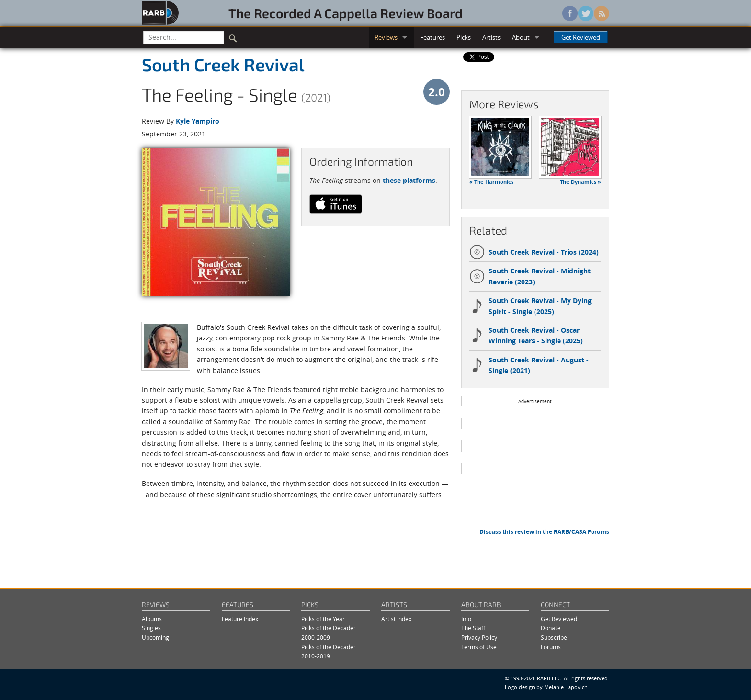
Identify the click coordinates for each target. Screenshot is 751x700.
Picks (464, 37)
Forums (551, 647)
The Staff (473, 628)
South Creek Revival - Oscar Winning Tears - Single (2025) (526, 335)
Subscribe (554, 638)
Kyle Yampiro (198, 121)
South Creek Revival (223, 64)
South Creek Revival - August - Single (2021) (529, 365)
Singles (151, 628)
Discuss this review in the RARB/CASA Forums (544, 532)
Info (466, 619)
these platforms (409, 180)
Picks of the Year (323, 619)
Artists (491, 37)
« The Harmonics (491, 182)
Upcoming (155, 638)
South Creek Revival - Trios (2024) (534, 252)
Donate (551, 628)
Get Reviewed (581, 37)
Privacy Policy (479, 638)
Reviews (386, 37)
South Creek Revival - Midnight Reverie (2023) (530, 276)
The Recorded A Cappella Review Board (346, 13)
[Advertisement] (535, 440)
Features (432, 37)
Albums (152, 619)
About (521, 37)
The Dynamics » (580, 182)
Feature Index (240, 619)
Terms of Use (479, 647)
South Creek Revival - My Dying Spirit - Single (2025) (530, 306)
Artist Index (396, 619)
